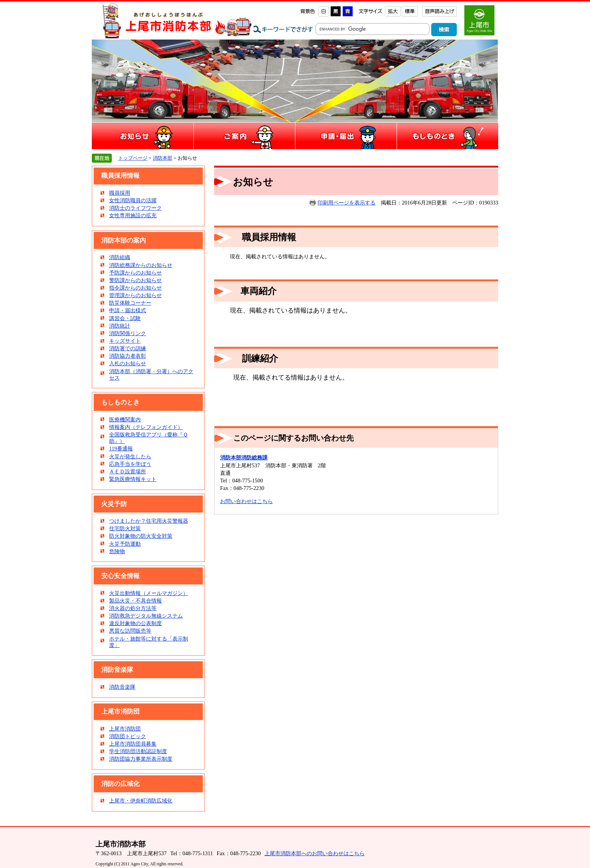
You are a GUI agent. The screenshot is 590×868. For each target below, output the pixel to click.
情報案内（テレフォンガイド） (146, 427)
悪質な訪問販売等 (130, 631)
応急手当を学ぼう (130, 464)
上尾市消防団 (125, 729)
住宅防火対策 (125, 528)
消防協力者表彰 (128, 356)
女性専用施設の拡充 (133, 215)
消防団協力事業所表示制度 (141, 759)
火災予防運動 (125, 544)
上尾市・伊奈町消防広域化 (141, 801)
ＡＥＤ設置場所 (128, 471)
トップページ (133, 158)
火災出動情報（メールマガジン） (149, 593)
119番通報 (121, 448)
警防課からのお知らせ (135, 280)
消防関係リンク (128, 333)
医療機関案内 (125, 420)
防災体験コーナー (130, 303)
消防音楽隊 (122, 687)
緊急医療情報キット (133, 479)
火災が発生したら (130, 456)
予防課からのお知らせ (135, 273)
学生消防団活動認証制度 (138, 751)
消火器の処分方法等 (133, 608)
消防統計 (120, 326)
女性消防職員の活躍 (133, 200)
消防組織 (120, 257)
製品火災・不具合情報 (135, 601)
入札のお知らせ (128, 363)
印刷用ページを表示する (347, 203)
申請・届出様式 (128, 310)
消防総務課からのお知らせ (141, 265)
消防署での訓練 (128, 348)
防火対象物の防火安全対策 (141, 536)
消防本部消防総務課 (244, 458)
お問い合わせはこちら (246, 501)
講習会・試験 (125, 318)
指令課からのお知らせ (135, 288)
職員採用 (120, 193)
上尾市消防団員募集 (133, 744)
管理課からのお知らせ (135, 295)
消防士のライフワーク (135, 208)
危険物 (117, 551)
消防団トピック (128, 736)
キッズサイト (125, 341)
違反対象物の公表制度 (135, 623)
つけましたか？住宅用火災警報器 (149, 521)
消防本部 (163, 158)
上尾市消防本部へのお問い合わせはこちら (315, 853)
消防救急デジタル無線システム (146, 616)
